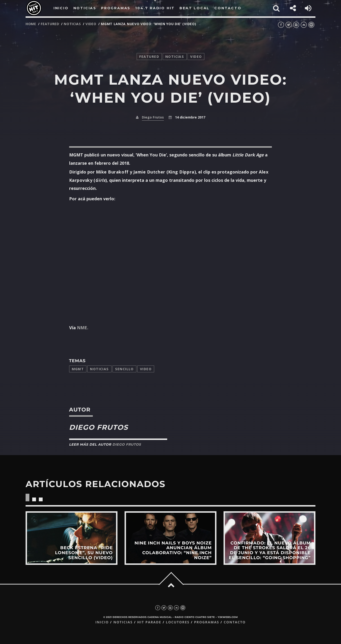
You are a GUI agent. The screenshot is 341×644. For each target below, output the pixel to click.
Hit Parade (149, 622)
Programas (206, 622)
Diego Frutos (153, 117)
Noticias (99, 369)
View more (72, 538)
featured (50, 24)
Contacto (235, 622)
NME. (83, 328)
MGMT (78, 369)
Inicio (102, 622)
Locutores (178, 622)
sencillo (124, 369)
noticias (72, 24)
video (91, 24)
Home (31, 24)
